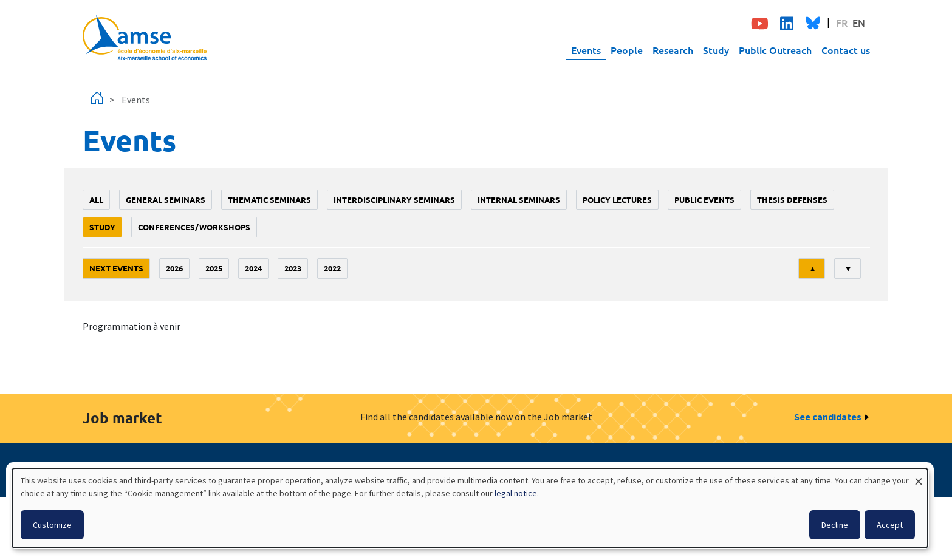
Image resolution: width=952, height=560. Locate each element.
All (96, 200)
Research (673, 50)
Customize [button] (52, 525)
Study (716, 50)
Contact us (846, 50)
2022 (332, 268)
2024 (253, 268)
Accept (890, 525)
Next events (116, 268)
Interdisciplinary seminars (394, 200)
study (102, 227)
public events (704, 200)
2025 (214, 268)
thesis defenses (792, 200)
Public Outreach (775, 50)
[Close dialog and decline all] (919, 476)
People (627, 50)
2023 (293, 268)
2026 (174, 268)
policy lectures (617, 200)
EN (859, 22)
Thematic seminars (269, 200)
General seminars (166, 200)
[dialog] (470, 508)
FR (842, 22)
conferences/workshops (194, 227)
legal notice (516, 493)
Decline (835, 525)
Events (586, 50)
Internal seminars (519, 200)
